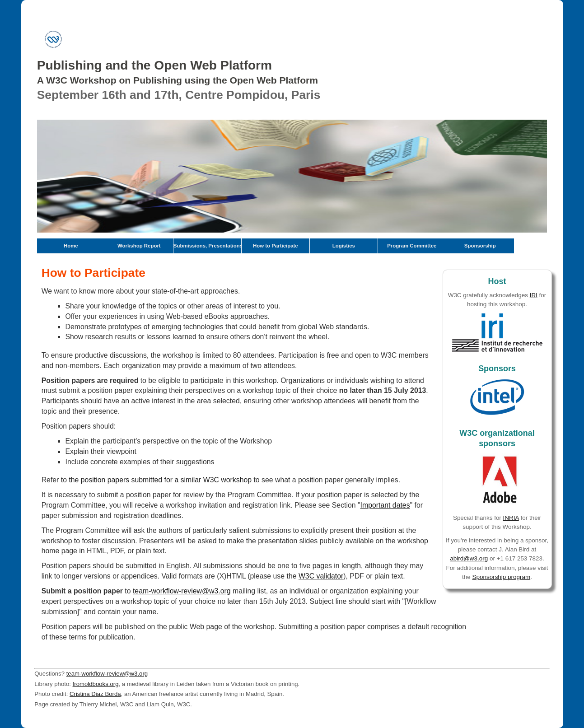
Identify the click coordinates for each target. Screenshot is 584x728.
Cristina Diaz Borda (95, 694)
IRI (534, 295)
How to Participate (276, 246)
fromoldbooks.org (96, 684)
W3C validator (321, 576)
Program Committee (412, 246)
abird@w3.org (469, 558)
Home (71, 246)
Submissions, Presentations (207, 246)
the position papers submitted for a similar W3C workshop (160, 480)
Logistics (344, 246)
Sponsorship (480, 246)
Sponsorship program (502, 577)
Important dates (385, 505)
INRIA (511, 518)
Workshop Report (139, 246)
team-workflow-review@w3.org (182, 591)
